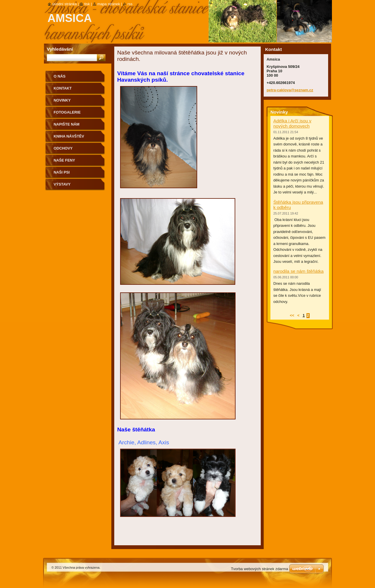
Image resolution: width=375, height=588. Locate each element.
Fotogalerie (67, 112)
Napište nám (67, 124)
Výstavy (62, 184)
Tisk (87, 4)
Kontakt (63, 88)
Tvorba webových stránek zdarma (259, 569)
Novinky (62, 100)
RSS (130, 4)
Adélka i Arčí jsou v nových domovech (292, 123)
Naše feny (64, 160)
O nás (60, 76)
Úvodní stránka (64, 4)
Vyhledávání (60, 49)
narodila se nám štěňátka (299, 271)
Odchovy (63, 148)
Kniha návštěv (69, 136)
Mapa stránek (109, 4)
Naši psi (62, 172)
